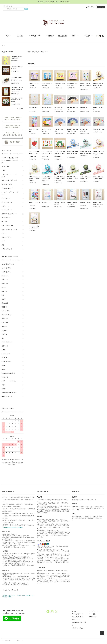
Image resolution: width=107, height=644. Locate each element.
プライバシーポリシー (78, 628)
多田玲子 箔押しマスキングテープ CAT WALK (86, 152)
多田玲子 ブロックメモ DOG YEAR (47, 85)
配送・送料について (78, 617)
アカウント (91, 7)
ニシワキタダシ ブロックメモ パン (60, 85)
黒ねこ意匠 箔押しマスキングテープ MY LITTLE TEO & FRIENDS (47, 180)
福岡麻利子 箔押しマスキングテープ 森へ (98, 85)
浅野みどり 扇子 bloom (99, 129)
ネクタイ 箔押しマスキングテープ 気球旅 (98, 178)
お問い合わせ (93, 617)
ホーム (3, 45)
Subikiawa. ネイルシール (47, 108)
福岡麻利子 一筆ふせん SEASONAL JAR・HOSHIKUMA (86, 204)
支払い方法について (78, 614)
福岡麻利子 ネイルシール (98, 108)
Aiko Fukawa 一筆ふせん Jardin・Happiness (34, 227)
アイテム (101, 7)
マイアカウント (94, 611)
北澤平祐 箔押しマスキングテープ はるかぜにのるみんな (34, 179)
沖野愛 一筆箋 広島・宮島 (34, 130)
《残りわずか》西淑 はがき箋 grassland (17, 68)
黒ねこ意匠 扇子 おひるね (73, 108)
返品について (76, 620)
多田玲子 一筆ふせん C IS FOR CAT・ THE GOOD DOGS (34, 204)
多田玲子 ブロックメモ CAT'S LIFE (34, 85)
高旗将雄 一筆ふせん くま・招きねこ (73, 203)
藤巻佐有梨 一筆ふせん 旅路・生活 (60, 203)
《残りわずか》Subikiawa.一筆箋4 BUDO (17, 57)
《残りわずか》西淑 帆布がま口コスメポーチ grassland (17, 100)
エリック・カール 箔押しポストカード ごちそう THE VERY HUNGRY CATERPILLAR (47, 154)
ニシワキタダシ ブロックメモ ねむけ (73, 85)
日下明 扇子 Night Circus (59, 130)
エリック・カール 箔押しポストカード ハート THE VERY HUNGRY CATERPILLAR (34, 154)
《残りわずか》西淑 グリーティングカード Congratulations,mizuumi (17, 79)
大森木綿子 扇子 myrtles (84, 108)
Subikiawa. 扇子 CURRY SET (84, 130)
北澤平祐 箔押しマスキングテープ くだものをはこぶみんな (98, 153)
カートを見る (93, 614)
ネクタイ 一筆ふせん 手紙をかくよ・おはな (98, 203)
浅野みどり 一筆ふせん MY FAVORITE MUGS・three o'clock (86, 85)
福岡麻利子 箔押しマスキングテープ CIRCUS (73, 178)
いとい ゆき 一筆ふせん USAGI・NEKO (47, 203)
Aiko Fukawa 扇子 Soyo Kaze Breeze (59, 108)
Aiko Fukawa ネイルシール (34, 108)
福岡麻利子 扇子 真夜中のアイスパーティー (73, 130)
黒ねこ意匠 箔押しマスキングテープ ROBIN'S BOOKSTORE (60, 179)
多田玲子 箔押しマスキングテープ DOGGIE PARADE (73, 153)
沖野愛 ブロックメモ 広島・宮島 (47, 130)
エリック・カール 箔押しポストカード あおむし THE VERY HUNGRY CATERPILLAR (60, 154)
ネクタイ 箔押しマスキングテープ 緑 (85, 178)
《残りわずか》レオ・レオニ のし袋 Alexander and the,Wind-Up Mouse (17, 89)
